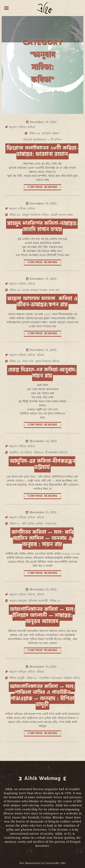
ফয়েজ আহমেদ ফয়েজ (35, 290)
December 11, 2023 (43, 350)
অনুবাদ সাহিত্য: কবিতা (22, 127)
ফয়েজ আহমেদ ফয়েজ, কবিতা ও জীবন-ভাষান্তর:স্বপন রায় (42, 302)
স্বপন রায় (54, 290)
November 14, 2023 (43, 441)
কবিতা (41, 355)
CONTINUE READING (42, 187)
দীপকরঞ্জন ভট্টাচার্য (56, 452)
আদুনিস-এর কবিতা (21, 452)
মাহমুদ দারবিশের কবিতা (36, 215)
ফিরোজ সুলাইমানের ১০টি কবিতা (43, 139)
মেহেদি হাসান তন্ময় (62, 215)
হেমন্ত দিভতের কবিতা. (48, 361)
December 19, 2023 (43, 122)
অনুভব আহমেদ (18, 601)
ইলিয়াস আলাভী (38, 601)
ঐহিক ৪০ (15, 524)
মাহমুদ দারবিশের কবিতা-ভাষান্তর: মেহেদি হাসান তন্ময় (42, 226)
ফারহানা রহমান (51, 133)
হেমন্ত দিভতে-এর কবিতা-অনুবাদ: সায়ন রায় (43, 373)
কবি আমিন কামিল (33, 524)
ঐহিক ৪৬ (34, 133)
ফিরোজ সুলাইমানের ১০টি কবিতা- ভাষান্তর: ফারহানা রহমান (42, 151)
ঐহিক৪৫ (39, 452)
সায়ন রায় (28, 361)
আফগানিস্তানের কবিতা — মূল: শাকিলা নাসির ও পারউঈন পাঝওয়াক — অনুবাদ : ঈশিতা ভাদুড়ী (43, 696)
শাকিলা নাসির (72, 678)
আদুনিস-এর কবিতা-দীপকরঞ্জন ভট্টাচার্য (43, 464)
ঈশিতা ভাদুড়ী (17, 678)
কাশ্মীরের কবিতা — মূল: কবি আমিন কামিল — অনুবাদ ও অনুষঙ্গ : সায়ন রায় (43, 538)
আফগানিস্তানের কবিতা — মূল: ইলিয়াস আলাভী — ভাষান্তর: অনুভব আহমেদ (43, 615)
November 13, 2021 (43, 512)
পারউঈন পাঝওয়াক (51, 678)
